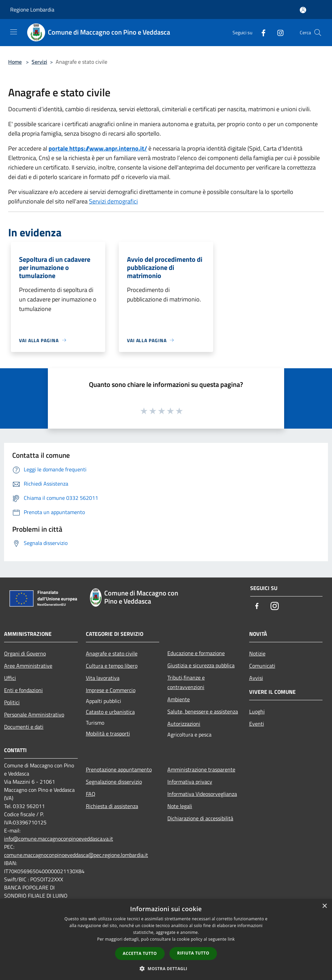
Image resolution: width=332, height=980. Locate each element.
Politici (12, 702)
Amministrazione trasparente (201, 769)
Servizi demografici (113, 201)
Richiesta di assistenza (112, 806)
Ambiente (179, 699)
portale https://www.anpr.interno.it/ (98, 148)
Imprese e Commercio (111, 690)
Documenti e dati (24, 727)
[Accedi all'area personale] (303, 10)
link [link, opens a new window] (231, 939)
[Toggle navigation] (14, 32)
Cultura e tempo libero (112, 666)
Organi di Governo (25, 653)
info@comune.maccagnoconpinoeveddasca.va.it (59, 839)
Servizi (39, 62)
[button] (166, 968)
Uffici (10, 678)
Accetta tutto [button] (140, 953)
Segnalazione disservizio (114, 782)
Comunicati (262, 666)
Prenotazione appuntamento (119, 769)
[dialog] (166, 939)
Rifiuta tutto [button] (193, 953)
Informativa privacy (190, 782)
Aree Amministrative (28, 666)
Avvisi (256, 678)
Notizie (257, 653)
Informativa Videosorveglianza (202, 794)
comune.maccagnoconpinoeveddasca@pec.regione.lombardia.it (76, 855)
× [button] (324, 906)
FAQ (91, 794)
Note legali (180, 806)
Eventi (257, 724)
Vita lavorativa (103, 678)
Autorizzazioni (184, 724)
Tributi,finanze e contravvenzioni (186, 682)
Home (15, 62)
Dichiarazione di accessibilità (200, 818)
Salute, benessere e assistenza (203, 711)
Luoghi (257, 711)
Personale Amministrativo (34, 714)
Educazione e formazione (196, 653)
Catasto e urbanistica (110, 712)
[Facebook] (261, 32)
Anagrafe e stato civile (112, 653)
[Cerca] (318, 33)
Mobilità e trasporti (108, 733)
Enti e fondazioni (23, 690)
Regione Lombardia (32, 9)
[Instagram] (278, 32)
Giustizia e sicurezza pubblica (201, 665)
